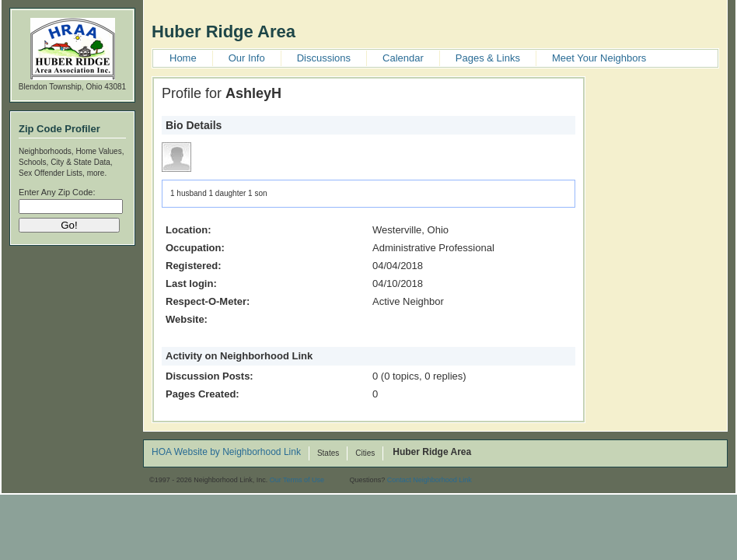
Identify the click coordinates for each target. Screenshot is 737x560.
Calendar (403, 58)
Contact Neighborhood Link (430, 480)
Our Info (247, 58)
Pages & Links (488, 58)
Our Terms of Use (297, 480)
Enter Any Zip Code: (57, 192)
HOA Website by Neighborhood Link (226, 453)
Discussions (324, 58)
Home (183, 58)
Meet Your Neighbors (599, 58)
